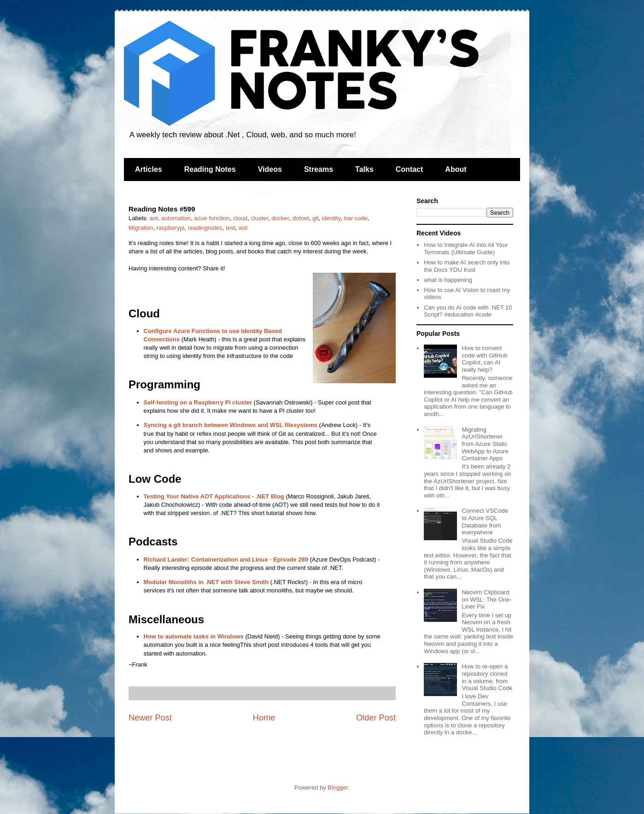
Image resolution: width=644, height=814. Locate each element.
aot (154, 218)
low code (356, 218)
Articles (149, 169)
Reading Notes (210, 169)
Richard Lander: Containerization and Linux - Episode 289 (226, 559)
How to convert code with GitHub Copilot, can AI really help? (484, 359)
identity (331, 218)
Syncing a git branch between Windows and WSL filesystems (231, 425)
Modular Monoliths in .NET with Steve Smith (206, 582)
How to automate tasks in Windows (194, 636)
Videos (270, 169)
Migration (141, 228)
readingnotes (205, 228)
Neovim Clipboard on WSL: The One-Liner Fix (486, 599)
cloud (240, 218)
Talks (364, 169)
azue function (212, 218)
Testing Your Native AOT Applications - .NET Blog (214, 496)
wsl (243, 228)
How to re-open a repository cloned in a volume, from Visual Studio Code (487, 677)
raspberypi (171, 228)
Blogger (338, 788)
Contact (410, 169)
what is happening (448, 280)
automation (176, 218)
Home (264, 718)
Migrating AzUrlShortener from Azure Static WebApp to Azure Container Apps (485, 444)
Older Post (376, 718)
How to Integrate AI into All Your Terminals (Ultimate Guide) (466, 249)
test (231, 228)
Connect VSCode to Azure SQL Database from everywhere (485, 521)
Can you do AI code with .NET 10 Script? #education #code (468, 311)
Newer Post (150, 718)
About (456, 169)
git (316, 218)
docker (280, 218)
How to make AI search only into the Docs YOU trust (467, 266)
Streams (319, 169)
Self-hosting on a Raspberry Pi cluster (198, 402)
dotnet (301, 218)
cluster (259, 218)
